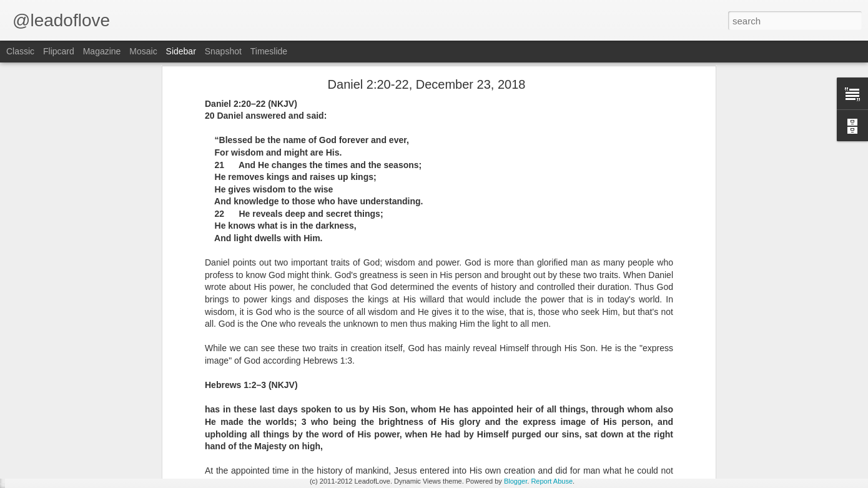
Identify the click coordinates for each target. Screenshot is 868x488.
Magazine (102, 51)
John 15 (44, 414)
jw (502, 361)
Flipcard (59, 51)
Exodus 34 (48, 470)
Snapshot (223, 51)
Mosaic (143, 51)
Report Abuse (552, 481)
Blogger (515, 481)
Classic (20, 51)
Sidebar (181, 51)
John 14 (44, 442)
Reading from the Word (454, 377)
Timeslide (269, 51)
